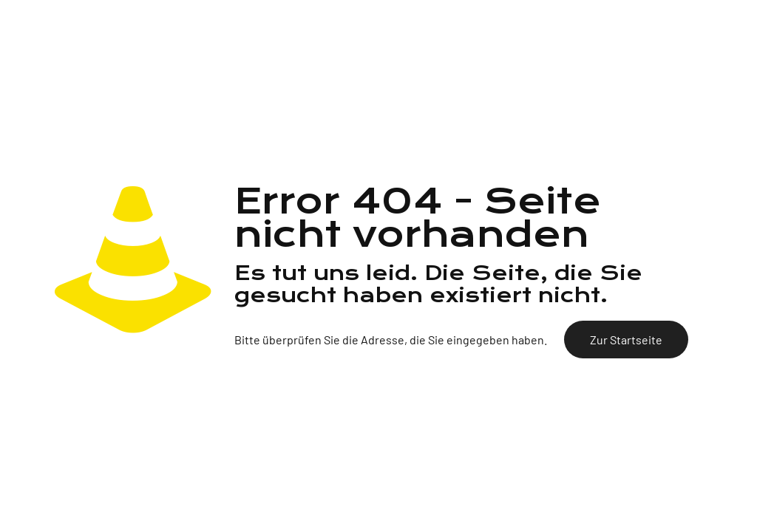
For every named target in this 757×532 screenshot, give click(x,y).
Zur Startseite (626, 340)
